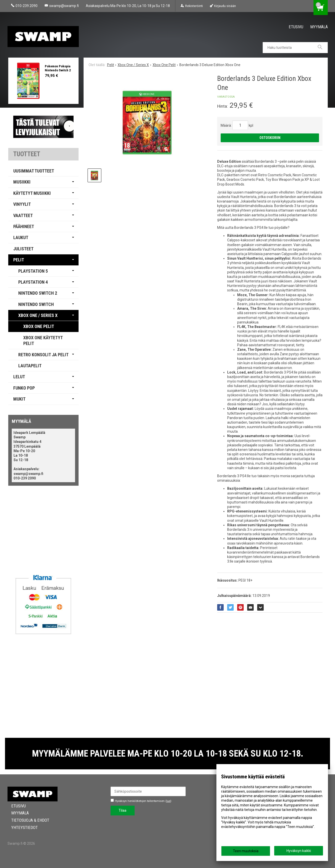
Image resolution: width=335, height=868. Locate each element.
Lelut (19, 377)
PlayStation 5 (33, 271)
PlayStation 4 (33, 282)
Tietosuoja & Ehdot (27, 820)
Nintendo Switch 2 (38, 293)
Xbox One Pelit (39, 326)
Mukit (19, 399)
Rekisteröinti (194, 6)
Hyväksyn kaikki (299, 851)
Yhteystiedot (21, 827)
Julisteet (23, 249)
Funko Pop (24, 388)
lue (168, 801)
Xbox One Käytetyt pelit (43, 340)
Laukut (21, 237)
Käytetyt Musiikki (32, 193)
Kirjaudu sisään (225, 6)
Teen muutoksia (246, 851)
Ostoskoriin (270, 138)
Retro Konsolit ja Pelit (43, 355)
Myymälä (319, 27)
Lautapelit (30, 366)
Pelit (19, 260)
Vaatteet (23, 215)
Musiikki (22, 182)
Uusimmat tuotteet (34, 171)
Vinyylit (22, 204)
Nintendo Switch (36, 304)
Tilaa (122, 810)
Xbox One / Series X (38, 315)
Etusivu (296, 27)
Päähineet (24, 226)
